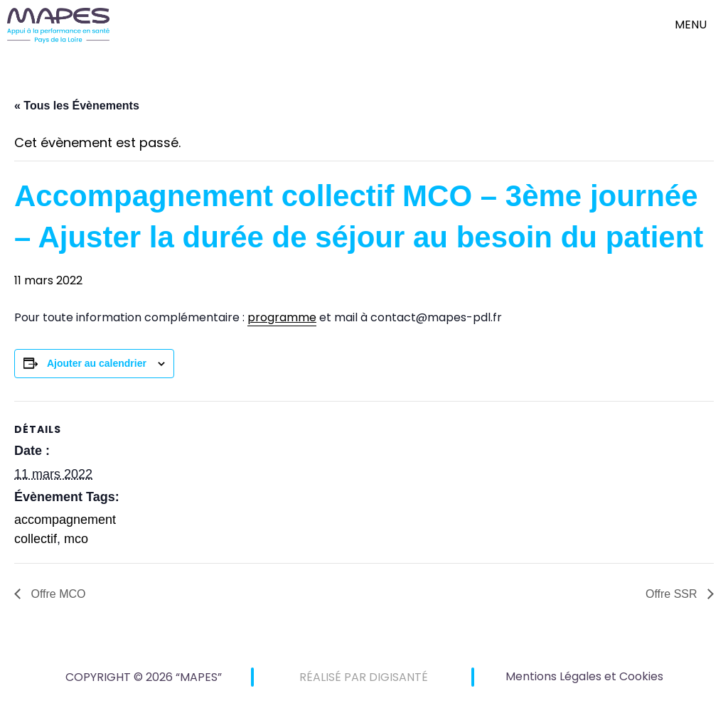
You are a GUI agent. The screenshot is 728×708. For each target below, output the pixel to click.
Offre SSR (673, 594)
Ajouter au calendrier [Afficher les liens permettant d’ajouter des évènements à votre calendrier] (97, 363)
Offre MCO (57, 594)
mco (76, 539)
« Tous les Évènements (77, 106)
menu (691, 25)
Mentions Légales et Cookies (584, 676)
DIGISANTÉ (398, 677)
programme (282, 317)
